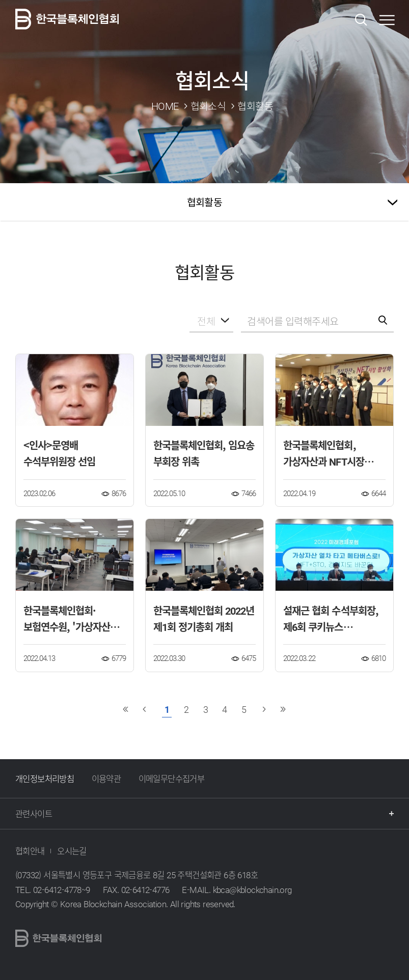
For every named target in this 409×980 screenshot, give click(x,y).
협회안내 (30, 851)
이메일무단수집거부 (172, 779)
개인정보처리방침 (45, 779)
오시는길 (72, 851)
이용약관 (106, 779)
